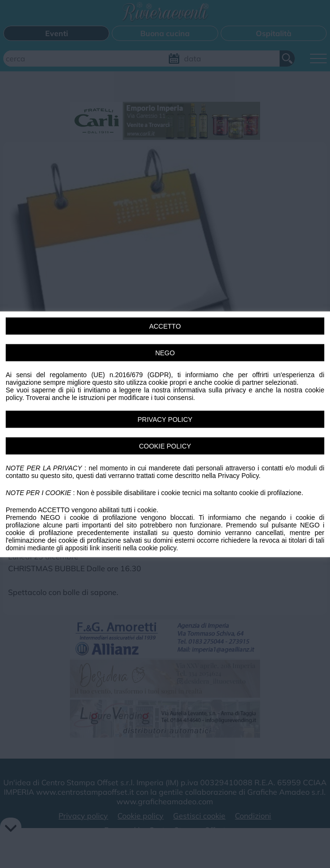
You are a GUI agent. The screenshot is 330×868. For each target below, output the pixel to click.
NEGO (165, 352)
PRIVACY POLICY (165, 419)
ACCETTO (165, 326)
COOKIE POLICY (165, 446)
